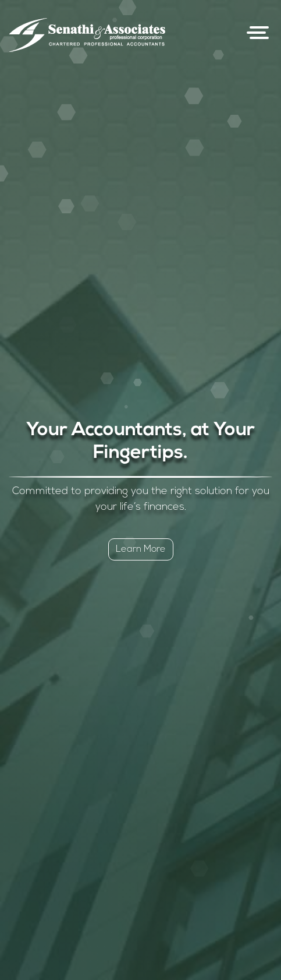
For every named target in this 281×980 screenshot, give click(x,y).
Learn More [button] (141, 549)
